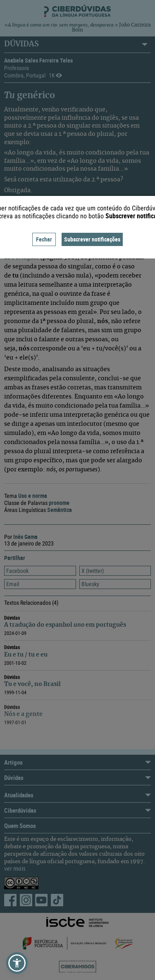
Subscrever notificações (92, 239)
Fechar (44, 239)
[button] (17, 963)
